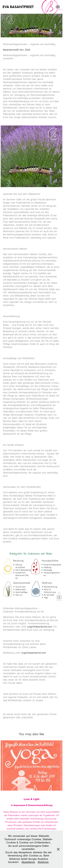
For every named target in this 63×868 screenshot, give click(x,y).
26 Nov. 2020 (23, 50)
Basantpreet (9, 50)
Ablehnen (43, 862)
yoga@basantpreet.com (40, 627)
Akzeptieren (28, 862)
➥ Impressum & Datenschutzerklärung (32, 805)
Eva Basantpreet (18, 7)
